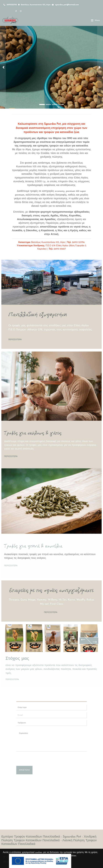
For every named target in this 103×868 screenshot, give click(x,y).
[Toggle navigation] (95, 20)
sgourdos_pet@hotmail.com (67, 5)
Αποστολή (24, 770)
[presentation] (37, 759)
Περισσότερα (15, 340)
